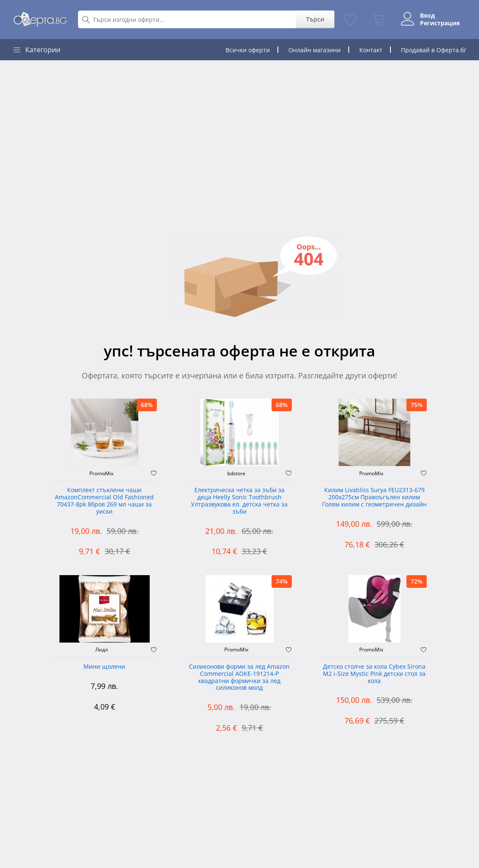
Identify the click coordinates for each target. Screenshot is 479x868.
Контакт (371, 50)
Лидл (102, 650)
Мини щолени (104, 667)
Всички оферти (248, 50)
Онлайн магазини (315, 50)
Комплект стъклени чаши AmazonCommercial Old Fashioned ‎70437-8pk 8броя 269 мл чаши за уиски (104, 501)
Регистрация (440, 23)
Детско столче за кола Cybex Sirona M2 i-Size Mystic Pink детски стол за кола (374, 674)
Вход (427, 16)
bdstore (236, 474)
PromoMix (101, 474)
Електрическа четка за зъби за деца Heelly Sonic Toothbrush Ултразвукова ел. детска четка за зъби (239, 501)
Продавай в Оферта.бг (434, 50)
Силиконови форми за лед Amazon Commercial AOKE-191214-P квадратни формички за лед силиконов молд (239, 677)
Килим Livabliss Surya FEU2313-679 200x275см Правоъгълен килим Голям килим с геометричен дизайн (374, 497)
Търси (315, 19)
